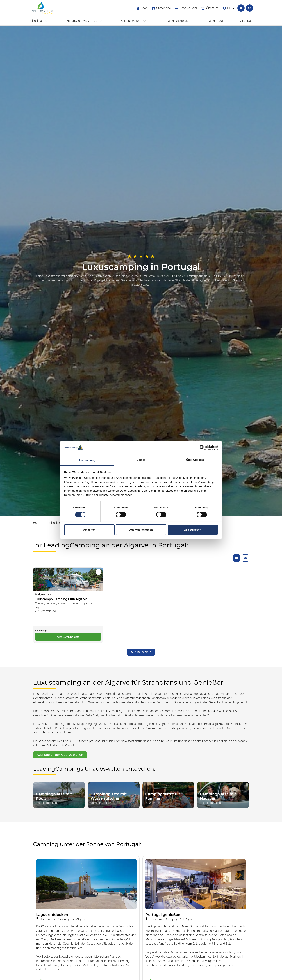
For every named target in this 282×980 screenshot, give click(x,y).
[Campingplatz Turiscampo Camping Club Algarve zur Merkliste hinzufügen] (99, 572)
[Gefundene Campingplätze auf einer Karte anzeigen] (245, 558)
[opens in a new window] (186, 8)
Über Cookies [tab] (195, 460)
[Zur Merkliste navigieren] (241, 8)
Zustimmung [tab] (87, 460)
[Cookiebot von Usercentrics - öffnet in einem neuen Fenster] (202, 448)
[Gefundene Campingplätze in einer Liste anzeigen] (237, 558)
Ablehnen (89, 530)
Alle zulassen (193, 530)
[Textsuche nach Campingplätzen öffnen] (250, 8)
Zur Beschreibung (46, 611)
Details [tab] (141, 460)
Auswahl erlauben (141, 530)
